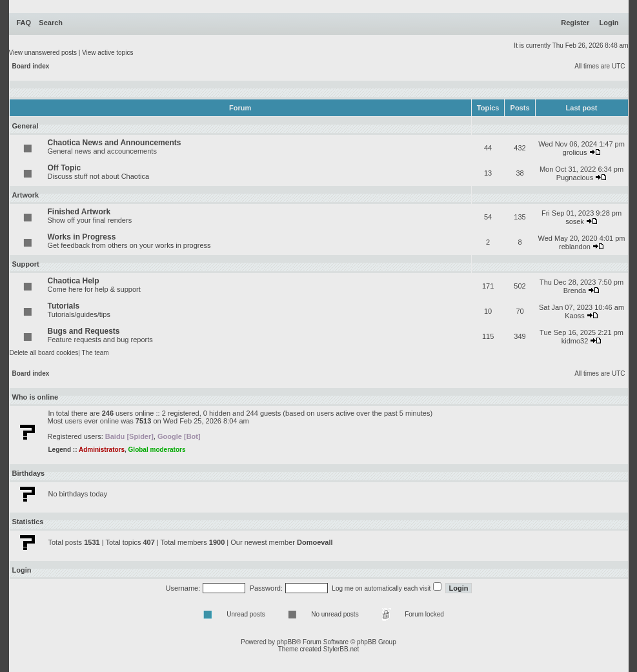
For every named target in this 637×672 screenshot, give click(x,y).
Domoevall (315, 542)
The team (95, 353)
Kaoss (575, 316)
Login (609, 23)
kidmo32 (575, 341)
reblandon (575, 247)
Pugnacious (575, 178)
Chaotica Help (74, 281)
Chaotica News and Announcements (115, 143)
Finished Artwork (79, 212)
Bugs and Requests (84, 331)
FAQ (24, 23)
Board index (31, 66)
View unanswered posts (43, 53)
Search (51, 23)
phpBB (287, 642)
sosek (575, 221)
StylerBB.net (341, 649)
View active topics (107, 53)
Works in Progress (82, 237)
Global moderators (157, 450)
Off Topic (65, 168)
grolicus (575, 152)
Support (26, 264)
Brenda (575, 290)
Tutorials (64, 306)
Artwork (26, 195)
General (25, 126)
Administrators (102, 450)
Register (575, 23)
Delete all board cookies (44, 353)
